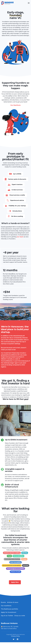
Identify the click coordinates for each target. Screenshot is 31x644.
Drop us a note (20, 616)
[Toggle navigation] (29, 3)
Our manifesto (6, 606)
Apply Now (15, 582)
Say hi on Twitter (7, 616)
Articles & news (13, 602)
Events (3, 602)
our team (20, 237)
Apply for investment (9, 612)
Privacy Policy (15, 636)
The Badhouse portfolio (10, 609)
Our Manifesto (15, 105)
